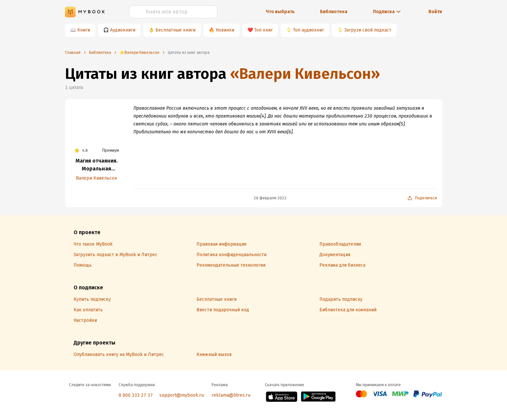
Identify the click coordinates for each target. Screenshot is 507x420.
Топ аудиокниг (309, 30)
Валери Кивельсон (96, 178)
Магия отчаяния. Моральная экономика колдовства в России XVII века (97, 165)
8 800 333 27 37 (136, 395)
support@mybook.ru (182, 395)
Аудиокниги (123, 30)
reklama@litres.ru (231, 395)
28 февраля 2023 (270, 198)
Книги (84, 30)
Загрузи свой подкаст (368, 30)
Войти (435, 12)
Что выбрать (280, 12)
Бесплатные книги (175, 30)
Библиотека (334, 12)
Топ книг (264, 30)
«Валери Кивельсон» (305, 74)
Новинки (225, 30)
